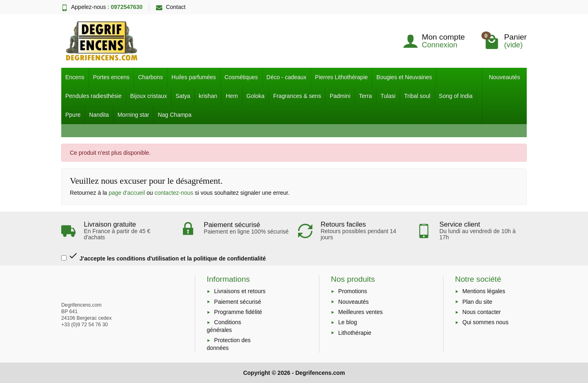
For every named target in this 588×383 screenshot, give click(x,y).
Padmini (340, 96)
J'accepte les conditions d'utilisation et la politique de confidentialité (164, 256)
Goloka (256, 96)
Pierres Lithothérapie (342, 77)
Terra (365, 96)
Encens (75, 77)
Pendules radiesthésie (94, 96)
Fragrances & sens (297, 96)
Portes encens (111, 77)
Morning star (134, 115)
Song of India (456, 96)
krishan (208, 96)
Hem (232, 96)
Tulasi (388, 96)
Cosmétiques (241, 77)
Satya (183, 96)
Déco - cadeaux (287, 77)
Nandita (99, 115)
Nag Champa (175, 115)
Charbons (150, 77)
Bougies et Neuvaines (404, 77)
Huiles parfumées (194, 77)
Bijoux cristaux (149, 96)
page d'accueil (127, 193)
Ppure (73, 115)
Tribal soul (417, 96)
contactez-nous (174, 193)
